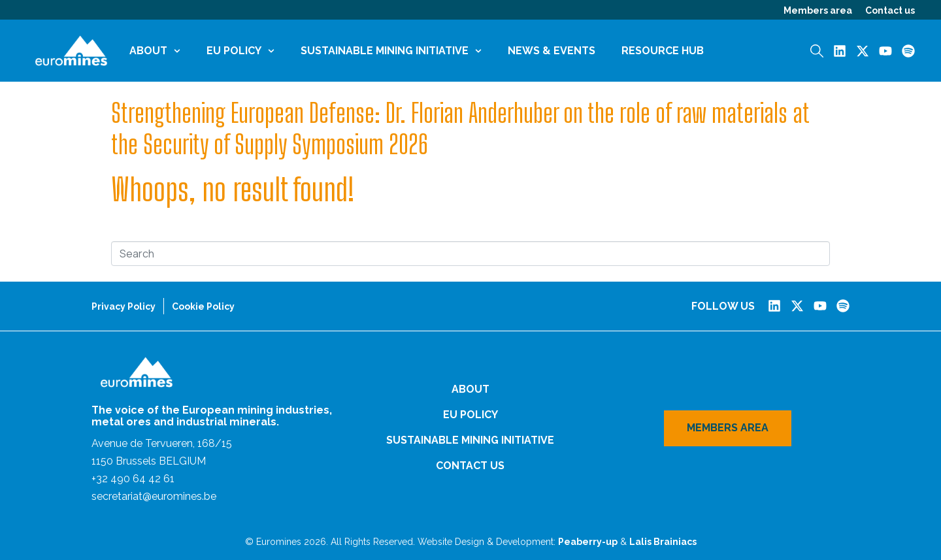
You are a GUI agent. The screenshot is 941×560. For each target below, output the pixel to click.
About (155, 51)
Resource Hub (663, 51)
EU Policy (240, 51)
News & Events (552, 51)
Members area (818, 10)
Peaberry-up (588, 542)
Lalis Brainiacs (663, 542)
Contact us (890, 10)
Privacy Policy (124, 306)
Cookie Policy (203, 306)
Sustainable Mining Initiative (391, 51)
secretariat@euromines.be (154, 496)
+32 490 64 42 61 (133, 479)
